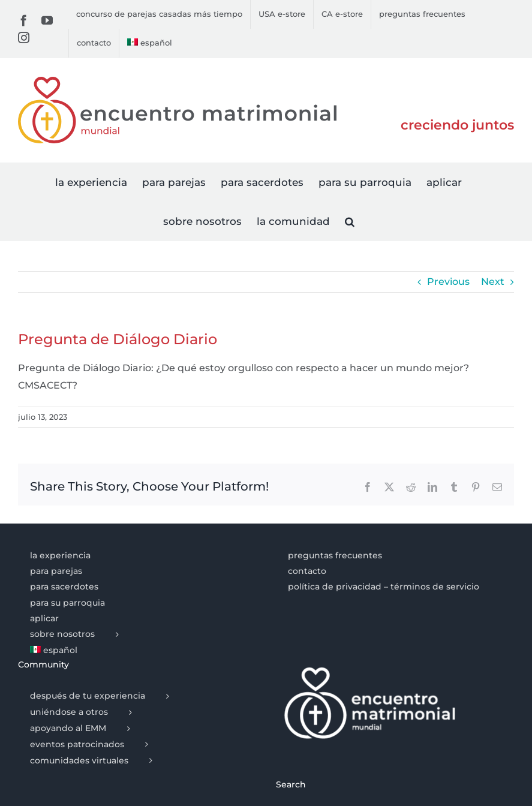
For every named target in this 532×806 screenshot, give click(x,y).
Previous (448, 282)
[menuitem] (150, 43)
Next (493, 282)
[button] (350, 221)
